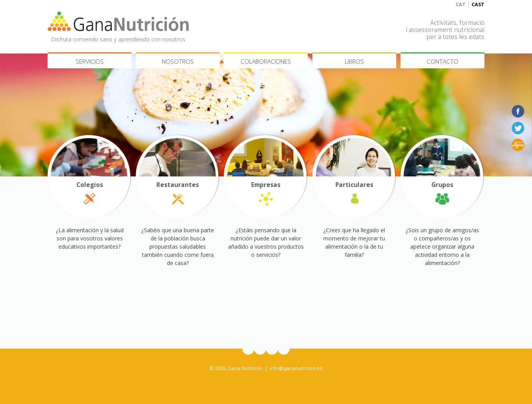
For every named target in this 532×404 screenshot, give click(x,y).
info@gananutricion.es (296, 368)
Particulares (354, 185)
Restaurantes (178, 185)
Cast (478, 4)
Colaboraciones (266, 61)
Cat (461, 4)
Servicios (90, 61)
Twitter (518, 128)
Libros (354, 61)
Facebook (518, 111)
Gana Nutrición (118, 21)
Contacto (442, 61)
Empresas (266, 185)
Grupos (442, 185)
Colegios (90, 185)
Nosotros (178, 61)
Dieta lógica (518, 145)
